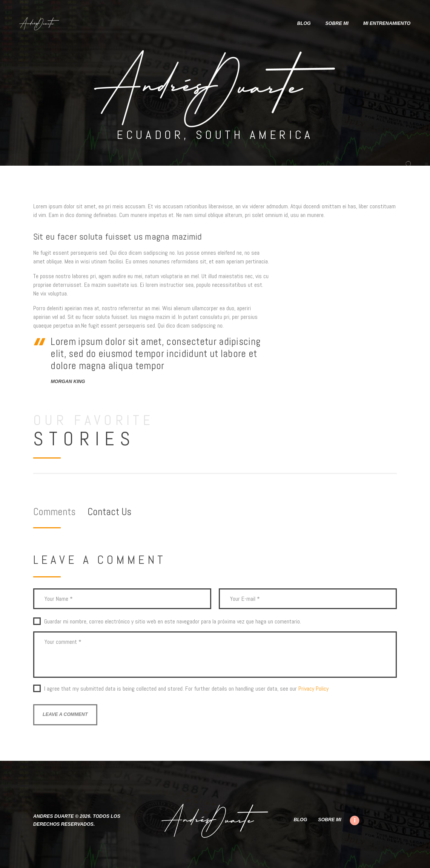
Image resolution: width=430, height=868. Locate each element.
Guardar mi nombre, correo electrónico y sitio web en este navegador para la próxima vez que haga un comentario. (173, 622)
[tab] (60, 512)
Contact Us (109, 512)
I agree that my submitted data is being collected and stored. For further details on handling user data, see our (186, 689)
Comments (54, 512)
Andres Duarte (53, 816)
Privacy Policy (313, 689)
